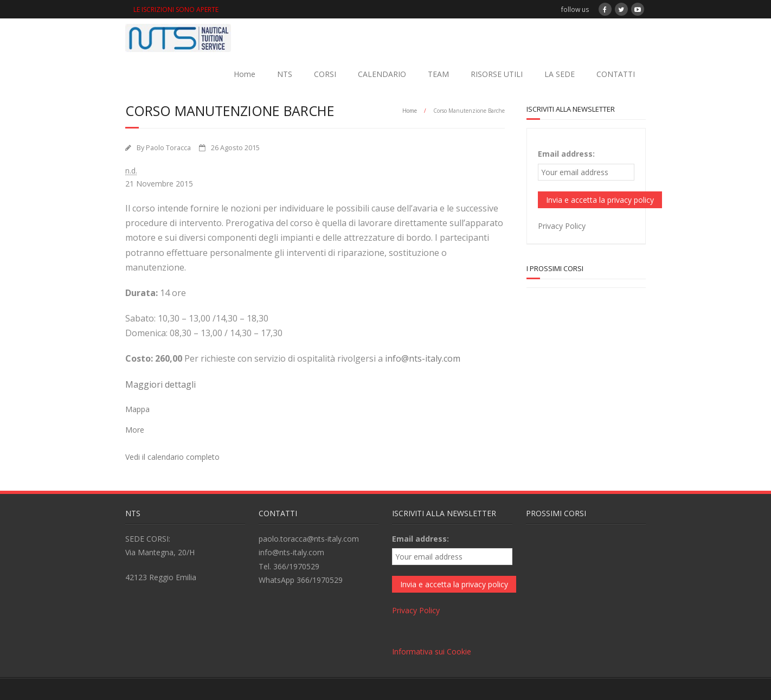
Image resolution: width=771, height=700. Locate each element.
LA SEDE (560, 74)
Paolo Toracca (168, 148)
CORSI (325, 74)
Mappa (137, 409)
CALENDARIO (382, 74)
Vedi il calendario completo (172, 457)
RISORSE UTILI (497, 74)
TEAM (438, 74)
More (135, 430)
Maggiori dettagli (160, 384)
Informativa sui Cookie (432, 651)
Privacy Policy (562, 226)
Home (245, 74)
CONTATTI (616, 74)
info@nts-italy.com (423, 358)
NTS (285, 74)
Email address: (566, 154)
